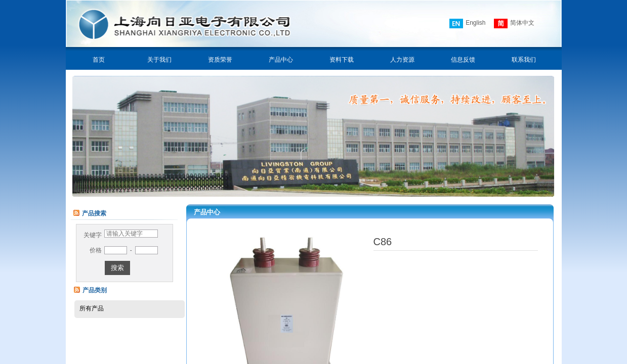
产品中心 (281, 60)
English (467, 24)
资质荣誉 (220, 60)
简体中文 (514, 24)
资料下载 (342, 60)
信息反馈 (463, 60)
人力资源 (402, 60)
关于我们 (159, 60)
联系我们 (524, 60)
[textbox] (131, 234)
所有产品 (92, 308)
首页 (99, 60)
